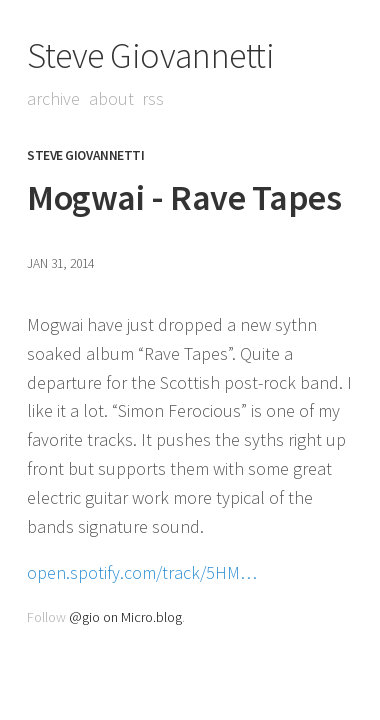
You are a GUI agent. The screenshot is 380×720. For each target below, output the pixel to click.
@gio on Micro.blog (125, 617)
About (111, 98)
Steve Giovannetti (150, 55)
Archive (53, 98)
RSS (153, 98)
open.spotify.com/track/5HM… (142, 572)
